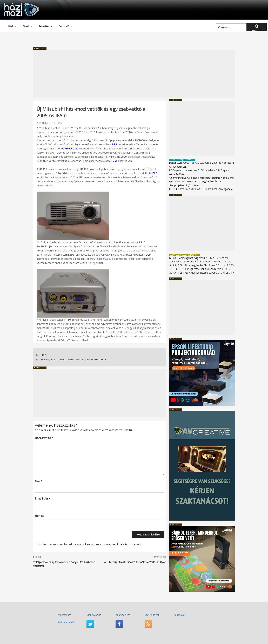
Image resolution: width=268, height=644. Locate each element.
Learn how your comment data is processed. (113, 544)
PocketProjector (87, 359)
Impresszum (64, 615)
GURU (59, 123)
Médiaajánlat (94, 615)
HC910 (55, 359)
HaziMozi (17, 4)
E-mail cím (42, 498)
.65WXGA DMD (70, 148)
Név (39, 481)
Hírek (12, 26)
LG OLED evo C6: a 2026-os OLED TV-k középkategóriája (201, 189)
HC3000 (45, 359)
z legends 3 (175, 261)
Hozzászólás (44, 438)
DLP (115, 144)
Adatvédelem (123, 615)
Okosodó (66, 26)
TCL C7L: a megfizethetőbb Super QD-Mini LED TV (206, 265)
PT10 (103, 359)
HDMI (114, 160)
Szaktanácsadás (66, 622)
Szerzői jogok (152, 615)
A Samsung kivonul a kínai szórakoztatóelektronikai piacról (201, 178)
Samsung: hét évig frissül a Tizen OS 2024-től (203, 258)
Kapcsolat (179, 615)
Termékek (46, 26)
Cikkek (28, 26)
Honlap (40, 515)
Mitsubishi (67, 359)
